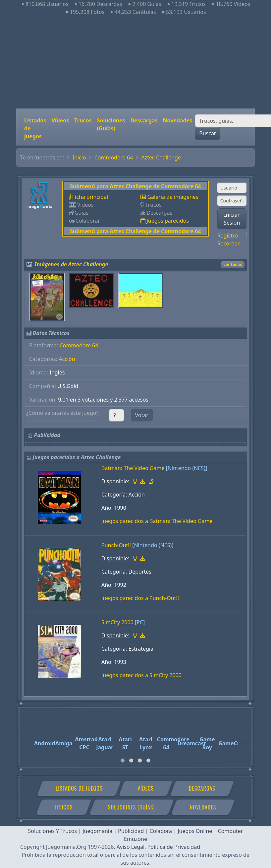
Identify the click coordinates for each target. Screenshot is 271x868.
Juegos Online (195, 831)
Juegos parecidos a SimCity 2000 (141, 675)
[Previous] (28, 734)
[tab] (123, 760)
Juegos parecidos (168, 221)
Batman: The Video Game (133, 468)
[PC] (140, 622)
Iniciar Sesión (232, 219)
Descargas (144, 120)
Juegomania (97, 831)
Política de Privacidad (174, 847)
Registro (228, 236)
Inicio (79, 157)
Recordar (229, 243)
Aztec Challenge (161, 157)
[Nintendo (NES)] (187, 468)
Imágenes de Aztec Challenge (72, 264)
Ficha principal (90, 197)
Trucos (83, 120)
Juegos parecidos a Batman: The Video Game (157, 521)
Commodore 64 (114, 157)
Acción (67, 359)
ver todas (233, 264)
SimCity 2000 (117, 622)
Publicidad (131, 831)
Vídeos (60, 120)
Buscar (208, 133)
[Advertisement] (135, 62)
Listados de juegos (35, 128)
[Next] (243, 734)
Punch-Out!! (116, 545)
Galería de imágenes (173, 197)
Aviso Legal (131, 847)
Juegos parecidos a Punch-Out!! (140, 598)
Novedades (177, 120)
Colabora (161, 831)
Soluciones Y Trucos (53, 831)
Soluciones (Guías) (111, 124)
